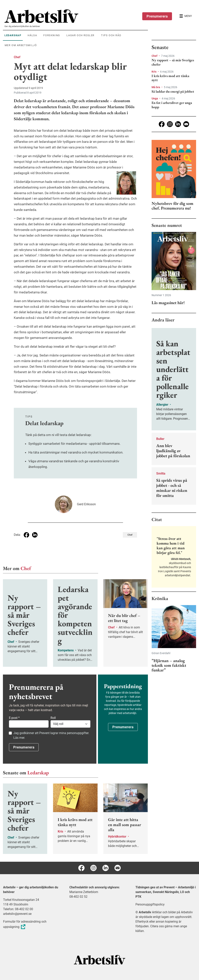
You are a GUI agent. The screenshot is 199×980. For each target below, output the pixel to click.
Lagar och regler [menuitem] (80, 35)
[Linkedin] (178, 124)
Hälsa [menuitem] (32, 35)
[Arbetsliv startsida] (100, 959)
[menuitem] (76, 16)
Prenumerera (157, 16)
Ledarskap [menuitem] (13, 35)
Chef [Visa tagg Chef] (130, 535)
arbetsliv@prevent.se (17, 914)
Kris (154, 72)
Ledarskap (38, 773)
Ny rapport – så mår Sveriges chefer (173, 62)
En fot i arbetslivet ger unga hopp (172, 105)
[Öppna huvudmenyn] (186, 16)
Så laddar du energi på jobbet (173, 91)
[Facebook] (162, 124)
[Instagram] (170, 124)
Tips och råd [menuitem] (111, 35)
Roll (53, 718)
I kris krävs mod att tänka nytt (170, 78)
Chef (17, 57)
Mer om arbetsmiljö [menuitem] (21, 45)
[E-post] (186, 124)
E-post (14, 718)
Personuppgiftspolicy (150, 904)
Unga (155, 98)
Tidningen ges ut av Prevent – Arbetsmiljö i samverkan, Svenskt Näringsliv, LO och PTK (166, 892)
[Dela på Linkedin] (35, 535)
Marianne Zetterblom (84, 892)
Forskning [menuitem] (52, 35)
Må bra (156, 87)
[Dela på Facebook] (26, 535)
